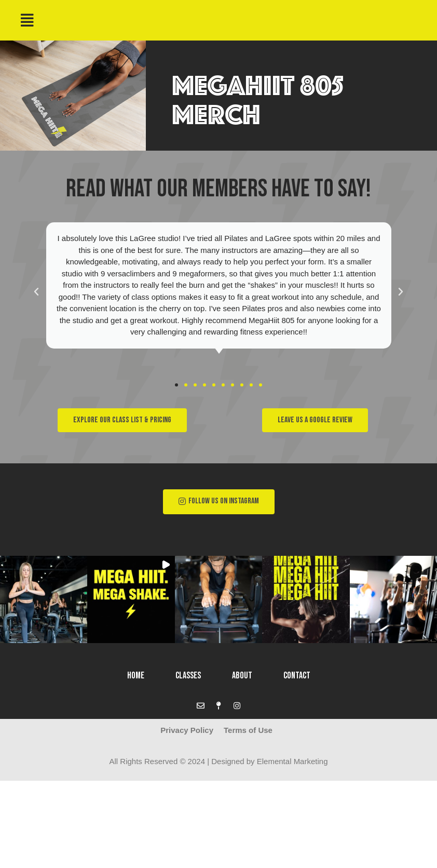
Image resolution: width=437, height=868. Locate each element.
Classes (188, 676)
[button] (176, 385)
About (242, 676)
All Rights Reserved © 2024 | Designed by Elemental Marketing (219, 761)
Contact (297, 676)
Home (136, 676)
